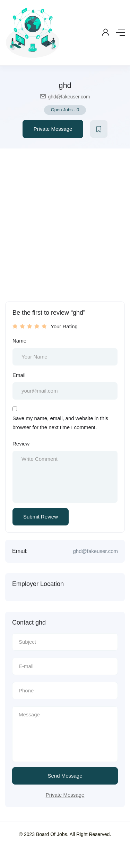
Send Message (65, 776)
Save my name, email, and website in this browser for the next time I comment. (60, 423)
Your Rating (64, 326)
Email (19, 375)
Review (21, 444)
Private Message (53, 129)
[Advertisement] (65, 217)
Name (19, 341)
